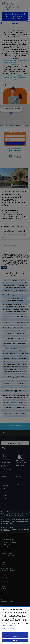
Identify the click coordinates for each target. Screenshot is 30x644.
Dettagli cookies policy (8, 625)
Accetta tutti (15, 637)
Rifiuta (15, 640)
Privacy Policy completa (8, 629)
